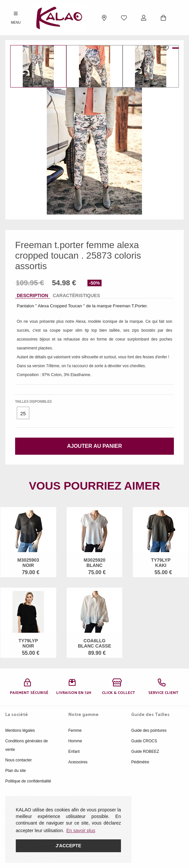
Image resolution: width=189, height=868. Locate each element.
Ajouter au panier (94, 446)
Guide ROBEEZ (145, 752)
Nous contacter (19, 760)
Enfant (74, 752)
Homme (75, 741)
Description (33, 295)
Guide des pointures (149, 730)
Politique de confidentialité (28, 781)
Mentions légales (20, 730)
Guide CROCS (144, 741)
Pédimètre (140, 762)
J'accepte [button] (68, 846)
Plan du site (16, 771)
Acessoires (78, 762)
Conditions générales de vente (26, 745)
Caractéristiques (76, 295)
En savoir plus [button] (81, 830)
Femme (75, 730)
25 (23, 413)
